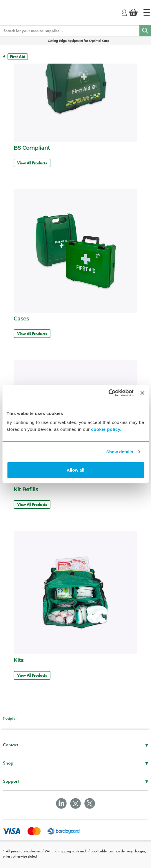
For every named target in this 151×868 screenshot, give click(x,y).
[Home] (147, 12)
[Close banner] (142, 393)
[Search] (145, 31)
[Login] (124, 12)
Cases (21, 319)
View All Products (32, 163)
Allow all (75, 470)
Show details (120, 452)
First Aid (18, 57)
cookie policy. (106, 429)
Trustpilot (10, 718)
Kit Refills (26, 489)
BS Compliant (32, 148)
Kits (19, 660)
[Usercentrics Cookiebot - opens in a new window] (108, 393)
